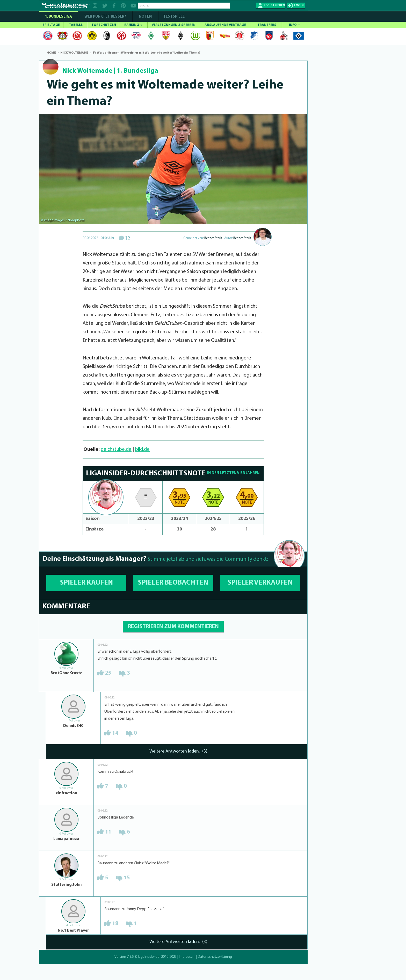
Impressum (187, 957)
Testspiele (173, 17)
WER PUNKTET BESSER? (105, 17)
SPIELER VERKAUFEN (260, 583)
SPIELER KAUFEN (86, 583)
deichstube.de (116, 450)
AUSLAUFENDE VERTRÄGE (225, 25)
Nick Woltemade (87, 71)
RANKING (133, 25)
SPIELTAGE (51, 25)
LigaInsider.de (149, 957)
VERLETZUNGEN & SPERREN (174, 25)
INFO (295, 25)
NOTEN (145, 17)
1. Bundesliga (58, 17)
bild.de (142, 450)
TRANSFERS (267, 25)
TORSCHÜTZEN (104, 25)
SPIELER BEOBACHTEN (173, 583)
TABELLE (76, 25)
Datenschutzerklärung (215, 957)
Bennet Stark (213, 238)
